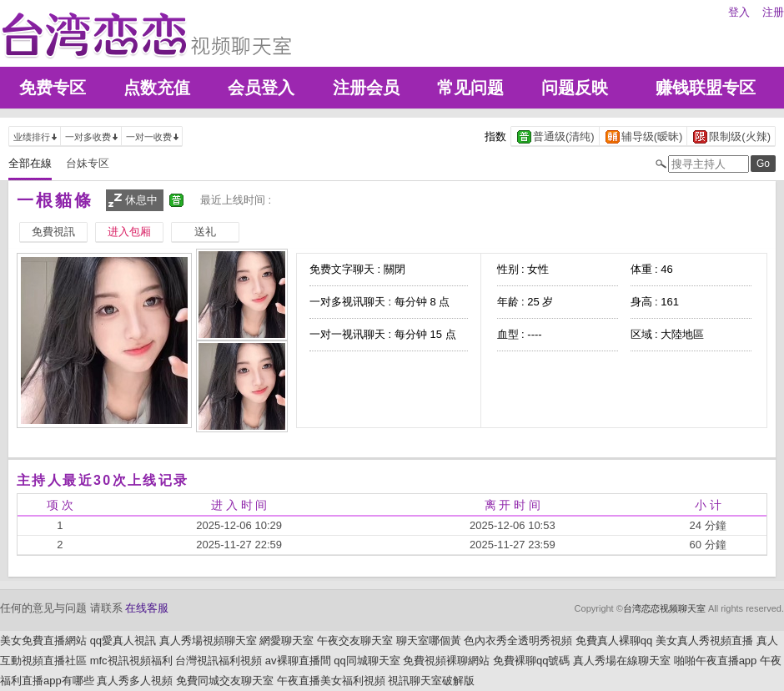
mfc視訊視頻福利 (131, 661)
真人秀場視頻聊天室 (208, 641)
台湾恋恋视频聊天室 (664, 608)
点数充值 (157, 88)
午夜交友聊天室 (355, 641)
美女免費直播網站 (43, 641)
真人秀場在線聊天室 (622, 661)
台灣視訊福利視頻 (219, 661)
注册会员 (366, 88)
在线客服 (147, 608)
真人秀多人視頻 (135, 681)
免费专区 (53, 88)
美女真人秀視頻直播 (704, 641)
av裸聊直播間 (298, 661)
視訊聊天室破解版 (431, 681)
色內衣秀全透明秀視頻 (518, 641)
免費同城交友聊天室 (225, 681)
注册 (773, 12)
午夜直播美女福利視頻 (331, 681)
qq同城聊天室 (367, 661)
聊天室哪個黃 (429, 641)
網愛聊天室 (286, 641)
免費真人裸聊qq (614, 641)
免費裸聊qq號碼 (531, 661)
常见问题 (470, 88)
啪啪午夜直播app (716, 661)
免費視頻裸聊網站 (446, 661)
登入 (739, 12)
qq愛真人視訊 (123, 641)
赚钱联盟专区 (706, 88)
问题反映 (575, 88)
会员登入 (261, 88)
